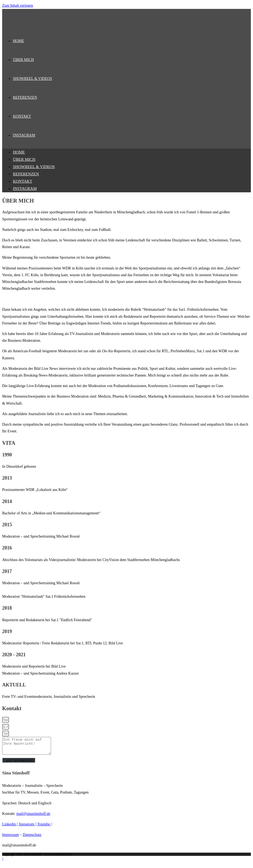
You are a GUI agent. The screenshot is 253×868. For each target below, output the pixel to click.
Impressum (11, 838)
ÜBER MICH (24, 159)
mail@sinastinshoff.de (33, 817)
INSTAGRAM (25, 189)
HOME (19, 152)
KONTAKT (23, 181)
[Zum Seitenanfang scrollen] (3, 862)
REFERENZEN (26, 174)
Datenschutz (32, 838)
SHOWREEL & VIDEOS (34, 167)
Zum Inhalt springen (18, 6)
